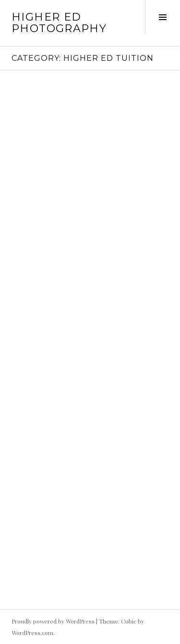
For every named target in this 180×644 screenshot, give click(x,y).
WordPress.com (32, 633)
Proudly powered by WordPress (53, 621)
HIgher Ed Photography (59, 23)
